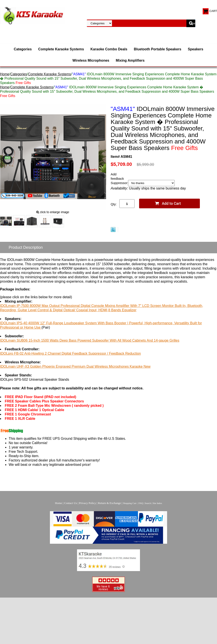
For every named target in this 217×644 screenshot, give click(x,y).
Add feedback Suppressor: (119, 179)
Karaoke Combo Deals (109, 49)
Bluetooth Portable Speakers (158, 49)
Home (5, 74)
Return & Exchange (110, 503)
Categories (23, 49)
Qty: (114, 204)
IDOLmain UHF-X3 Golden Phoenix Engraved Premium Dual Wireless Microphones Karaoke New (75, 366)
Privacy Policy (87, 503)
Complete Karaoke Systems (61, 49)
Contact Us (71, 503)
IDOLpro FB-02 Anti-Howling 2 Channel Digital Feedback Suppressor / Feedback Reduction (70, 353)
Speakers (195, 49)
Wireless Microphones (91, 60)
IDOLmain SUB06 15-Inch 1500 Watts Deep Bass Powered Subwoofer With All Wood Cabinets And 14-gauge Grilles (90, 340)
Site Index (157, 503)
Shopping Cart (130, 503)
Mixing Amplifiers (130, 60)
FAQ (141, 503)
